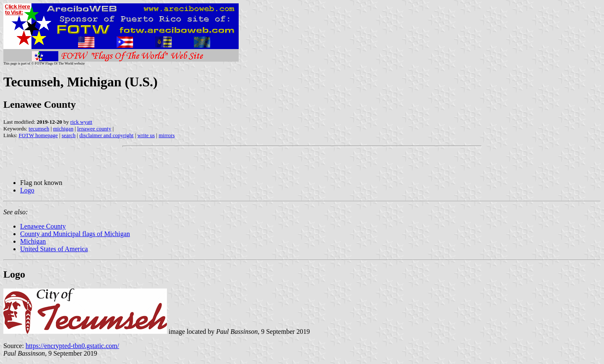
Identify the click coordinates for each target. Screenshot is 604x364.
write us (146, 135)
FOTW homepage (38, 135)
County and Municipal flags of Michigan (75, 234)
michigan (63, 129)
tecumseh (39, 129)
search (69, 135)
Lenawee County (43, 226)
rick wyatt (81, 122)
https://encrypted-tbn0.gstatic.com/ (72, 346)
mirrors (167, 135)
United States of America (54, 249)
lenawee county (94, 129)
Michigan (33, 241)
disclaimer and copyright (106, 135)
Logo (27, 190)
